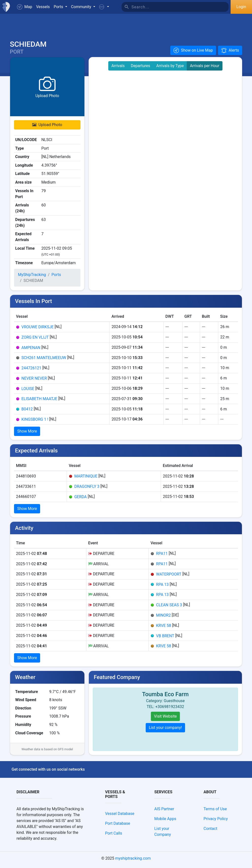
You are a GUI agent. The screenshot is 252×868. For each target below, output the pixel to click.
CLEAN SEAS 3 (169, 608)
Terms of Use (215, 812)
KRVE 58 (164, 628)
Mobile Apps (165, 821)
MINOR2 (163, 618)
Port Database (118, 826)
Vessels (43, 7)
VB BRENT (165, 638)
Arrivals (118, 68)
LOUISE (28, 391)
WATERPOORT (169, 577)
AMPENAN (31, 350)
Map (25, 7)
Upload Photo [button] (47, 127)
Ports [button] (59, 7)
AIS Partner (164, 812)
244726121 (31, 371)
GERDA (81, 499)
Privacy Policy (216, 821)
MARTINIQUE (86, 479)
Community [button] (82, 7)
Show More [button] (27, 434)
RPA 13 (162, 587)
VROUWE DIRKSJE (38, 330)
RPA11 (162, 556)
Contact (210, 831)
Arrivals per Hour (205, 68)
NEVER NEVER (34, 381)
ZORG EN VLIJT (35, 340)
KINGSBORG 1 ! (35, 422)
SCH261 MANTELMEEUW (44, 360)
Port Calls (114, 836)
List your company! (165, 730)
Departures (141, 68)
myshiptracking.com (133, 861)
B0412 (27, 412)
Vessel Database (120, 816)
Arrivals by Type (170, 68)
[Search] (180, 7)
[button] (104, 7)
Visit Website (165, 719)
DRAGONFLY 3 (87, 489)
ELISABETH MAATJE (39, 401)
